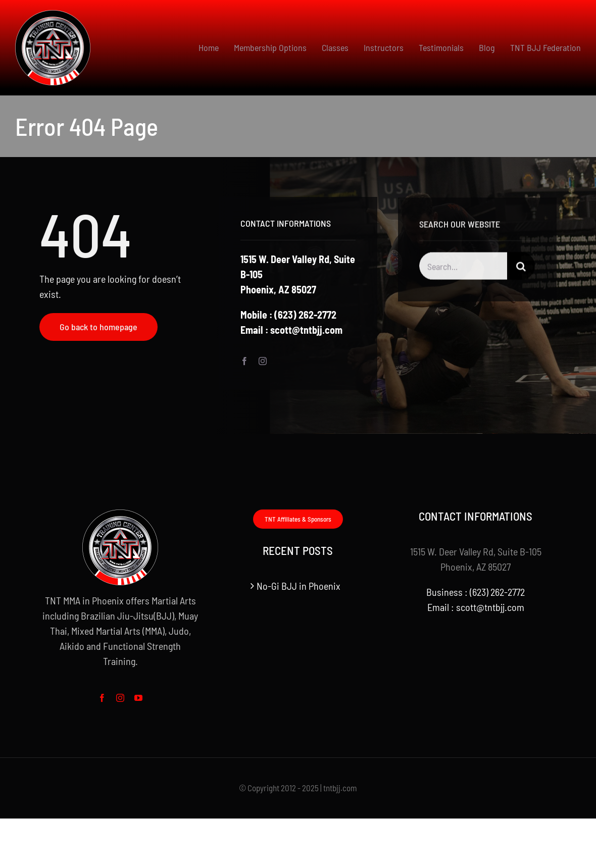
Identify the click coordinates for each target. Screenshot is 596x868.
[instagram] (263, 361)
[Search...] (463, 267)
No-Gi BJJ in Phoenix (299, 586)
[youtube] (138, 698)
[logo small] (53, 15)
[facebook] (244, 361)
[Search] (521, 267)
